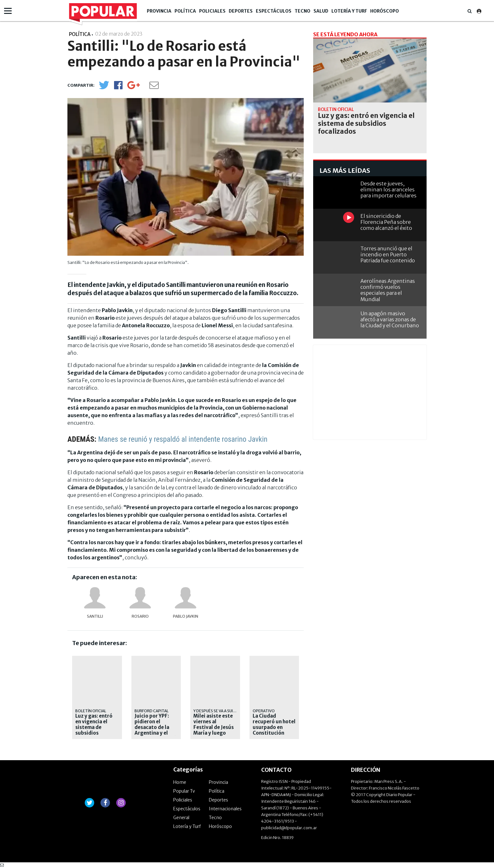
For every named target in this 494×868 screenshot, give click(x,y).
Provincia (159, 11)
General (181, 818)
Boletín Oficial (91, 711)
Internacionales (225, 809)
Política (185, 11)
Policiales (212, 11)
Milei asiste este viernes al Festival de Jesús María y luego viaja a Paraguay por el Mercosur (214, 730)
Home (180, 782)
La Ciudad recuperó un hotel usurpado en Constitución (274, 725)
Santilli (95, 616)
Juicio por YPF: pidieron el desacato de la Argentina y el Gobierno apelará (155, 727)
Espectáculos (274, 11)
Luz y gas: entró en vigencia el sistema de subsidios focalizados (94, 727)
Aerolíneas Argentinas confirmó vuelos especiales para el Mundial (388, 290)
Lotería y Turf (349, 11)
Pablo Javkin (186, 616)
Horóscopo (385, 11)
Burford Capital (152, 711)
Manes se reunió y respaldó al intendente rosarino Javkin (183, 439)
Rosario (140, 616)
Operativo (264, 711)
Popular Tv (184, 791)
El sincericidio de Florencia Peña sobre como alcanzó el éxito (386, 222)
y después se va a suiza (216, 711)
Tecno (302, 11)
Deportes (241, 11)
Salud (321, 11)
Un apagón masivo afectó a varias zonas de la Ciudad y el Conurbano (390, 319)
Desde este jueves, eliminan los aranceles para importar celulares (388, 189)
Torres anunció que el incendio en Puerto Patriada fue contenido (388, 254)
